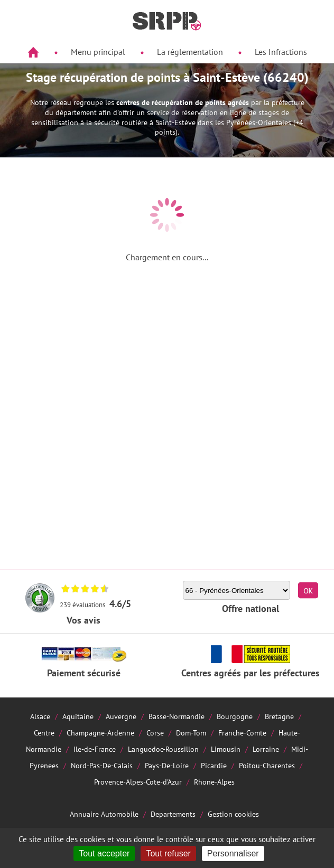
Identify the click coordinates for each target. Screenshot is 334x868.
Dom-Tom (191, 733)
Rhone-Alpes (214, 782)
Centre (44, 733)
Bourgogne (235, 716)
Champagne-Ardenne (100, 733)
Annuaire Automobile (104, 814)
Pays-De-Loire (167, 765)
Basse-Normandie (177, 716)
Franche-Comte (242, 733)
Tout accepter (104, 853)
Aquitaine (78, 716)
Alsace (40, 716)
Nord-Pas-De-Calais (102, 765)
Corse (155, 733)
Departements (173, 814)
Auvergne (121, 716)
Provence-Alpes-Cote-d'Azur (138, 782)
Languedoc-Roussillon (163, 749)
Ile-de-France (95, 749)
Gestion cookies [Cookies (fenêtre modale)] (233, 814)
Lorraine (266, 749)
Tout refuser (168, 853)
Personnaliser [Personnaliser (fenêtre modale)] (233, 853)
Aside (14, 77)
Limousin (226, 749)
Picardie (214, 765)
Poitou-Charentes (267, 765)
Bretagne (279, 716)
